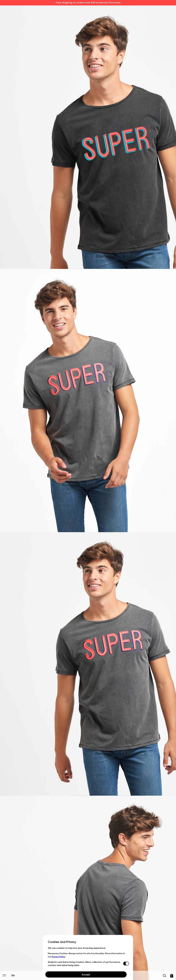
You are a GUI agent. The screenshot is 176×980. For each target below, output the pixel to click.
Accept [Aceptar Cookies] (86, 974)
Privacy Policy (58, 956)
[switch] (126, 964)
